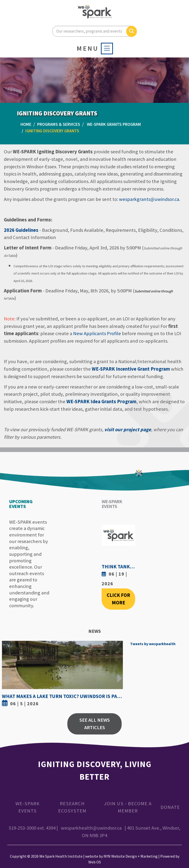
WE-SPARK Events (28, 807)
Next (118, 675)
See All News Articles (95, 724)
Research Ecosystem (72, 807)
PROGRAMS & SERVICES (59, 124)
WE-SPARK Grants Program (114, 124)
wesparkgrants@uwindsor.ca (149, 199)
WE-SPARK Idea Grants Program (101, 402)
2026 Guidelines (21, 230)
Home (26, 124)
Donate (170, 807)
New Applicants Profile (97, 333)
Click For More (118, 599)
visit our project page (128, 430)
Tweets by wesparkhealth (153, 644)
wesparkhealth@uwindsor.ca (91, 828)
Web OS (95, 862)
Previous (7, 675)
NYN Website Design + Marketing (131, 856)
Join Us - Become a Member (128, 807)
